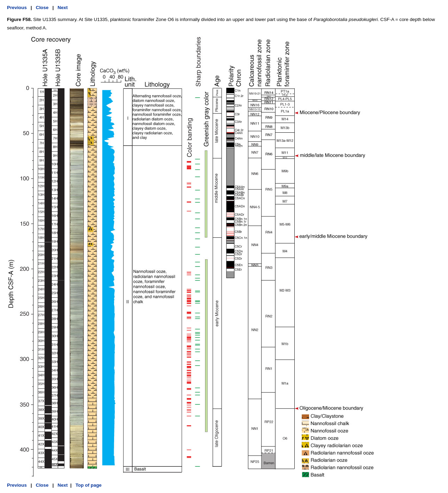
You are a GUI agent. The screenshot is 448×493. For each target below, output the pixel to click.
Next (63, 8)
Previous (17, 8)
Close (42, 8)
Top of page (88, 485)
